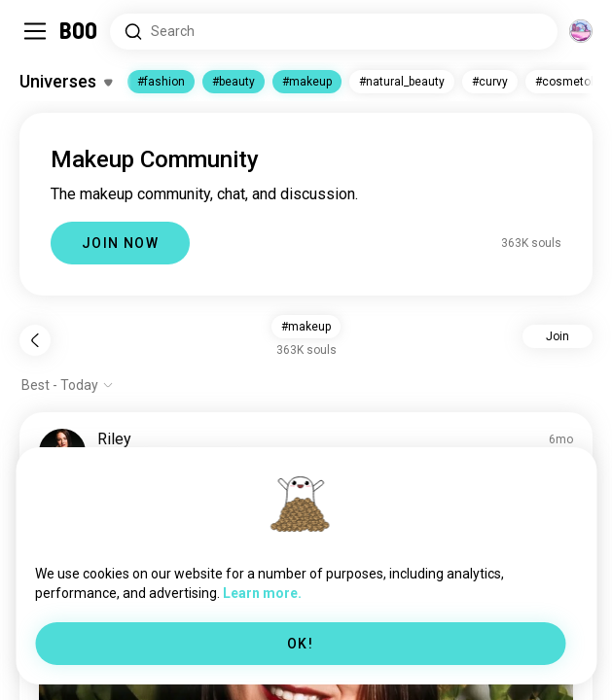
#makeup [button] (306, 327)
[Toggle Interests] (66, 82)
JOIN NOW (120, 243)
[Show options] (68, 385)
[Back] (35, 340)
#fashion (161, 82)
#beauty (234, 82)
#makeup (307, 82)
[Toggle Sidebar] (35, 31)
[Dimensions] (581, 31)
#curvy (490, 82)
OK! (300, 644)
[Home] (79, 31)
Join (558, 336)
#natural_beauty (402, 82)
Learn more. (262, 593)
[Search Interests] (334, 32)
